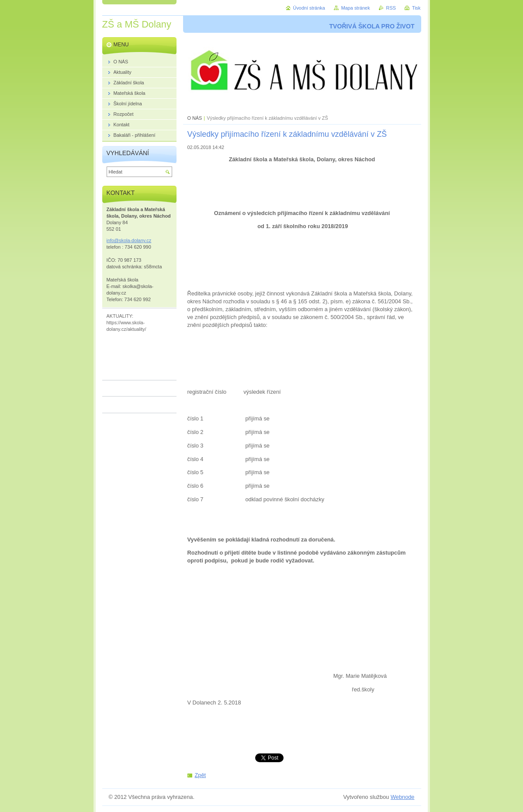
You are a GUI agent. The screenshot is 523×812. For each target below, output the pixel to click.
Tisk (416, 8)
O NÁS (195, 118)
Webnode (403, 797)
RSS (391, 8)
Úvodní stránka (309, 8)
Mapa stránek (356, 8)
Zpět (201, 775)
